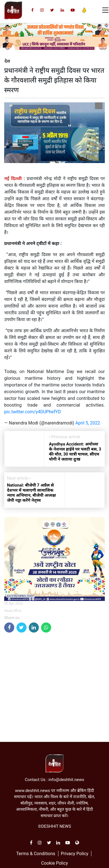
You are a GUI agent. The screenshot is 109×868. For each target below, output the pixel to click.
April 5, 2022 (88, 423)
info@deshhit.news (67, 780)
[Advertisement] (52, 689)
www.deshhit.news (33, 791)
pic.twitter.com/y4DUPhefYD (33, 412)
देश (7, 61)
